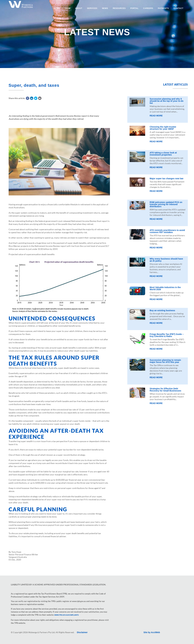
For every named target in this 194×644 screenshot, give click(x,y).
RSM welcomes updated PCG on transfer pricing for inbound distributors (166, 204)
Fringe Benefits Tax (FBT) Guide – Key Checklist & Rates (167, 335)
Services (92, 8)
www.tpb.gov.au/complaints (67, 615)
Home (57, 8)
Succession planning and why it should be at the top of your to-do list (167, 101)
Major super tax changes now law (167, 178)
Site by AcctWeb (152, 632)
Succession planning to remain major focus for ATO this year (165, 361)
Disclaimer (82, 632)
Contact (179, 8)
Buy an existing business (162, 310)
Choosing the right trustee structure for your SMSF (163, 128)
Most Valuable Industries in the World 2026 (165, 288)
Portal (134, 8)
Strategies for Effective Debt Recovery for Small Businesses (165, 390)
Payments (163, 8)
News (105, 8)
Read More (156, 116)
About (79, 8)
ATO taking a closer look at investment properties (163, 154)
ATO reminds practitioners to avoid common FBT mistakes (167, 231)
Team (68, 8)
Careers (148, 8)
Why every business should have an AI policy (166, 260)
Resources (119, 8)
